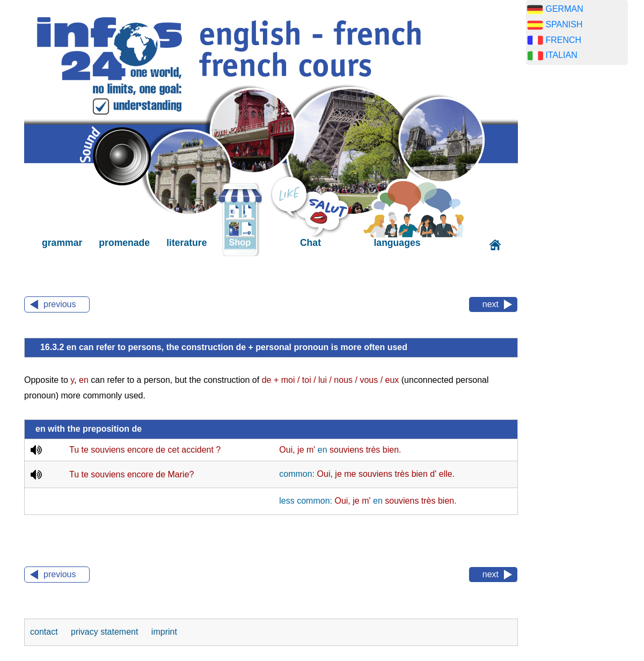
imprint (164, 632)
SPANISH (564, 24)
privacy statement (106, 632)
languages (397, 243)
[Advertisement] (577, 242)
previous (60, 304)
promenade (124, 243)
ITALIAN (561, 55)
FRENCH (563, 40)
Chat (310, 243)
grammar (62, 243)
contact (45, 632)
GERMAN (564, 9)
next (491, 304)
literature (186, 243)
